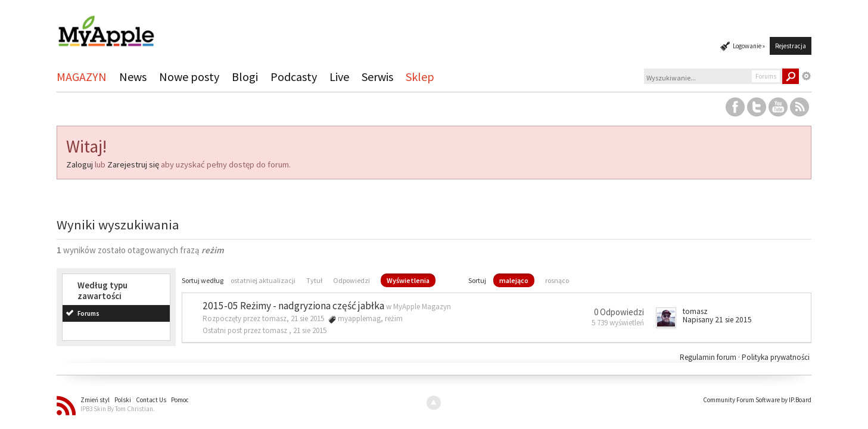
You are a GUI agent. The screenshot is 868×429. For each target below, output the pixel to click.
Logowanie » (749, 46)
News (133, 77)
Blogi (245, 77)
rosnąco (557, 280)
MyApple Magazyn (422, 307)
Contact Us (151, 400)
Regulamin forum (709, 357)
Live (339, 77)
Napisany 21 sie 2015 (717, 320)
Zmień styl (95, 400)
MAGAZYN (82, 77)
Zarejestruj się (133, 164)
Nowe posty (189, 77)
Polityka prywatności (776, 357)
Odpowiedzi (351, 280)
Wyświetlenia (408, 280)
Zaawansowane (807, 76)
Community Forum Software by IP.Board (757, 400)
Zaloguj (80, 164)
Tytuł (314, 280)
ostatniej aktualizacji (263, 280)
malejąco (514, 280)
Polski (123, 400)
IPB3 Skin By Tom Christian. (118, 409)
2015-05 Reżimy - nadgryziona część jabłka (293, 306)
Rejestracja (791, 46)
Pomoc (180, 400)
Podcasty (294, 77)
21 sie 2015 (310, 330)
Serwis (377, 77)
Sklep (420, 77)
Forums (88, 313)
